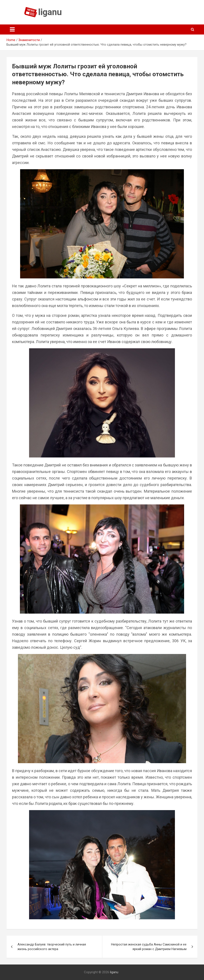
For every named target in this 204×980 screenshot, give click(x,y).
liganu (50, 12)
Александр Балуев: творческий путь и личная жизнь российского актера (52, 947)
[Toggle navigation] (12, 29)
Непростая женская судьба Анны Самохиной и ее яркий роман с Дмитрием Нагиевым (149, 947)
